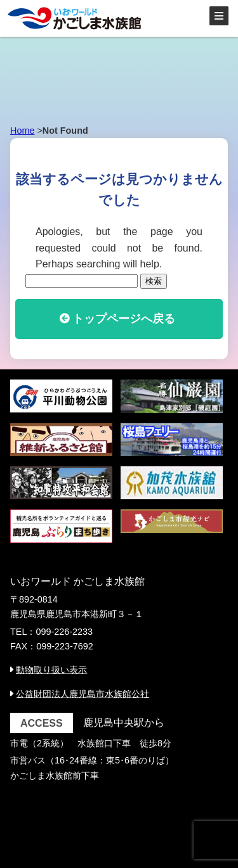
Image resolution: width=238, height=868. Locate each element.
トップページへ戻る (124, 319)
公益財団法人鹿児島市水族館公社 (83, 694)
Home (22, 131)
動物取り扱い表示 (51, 670)
